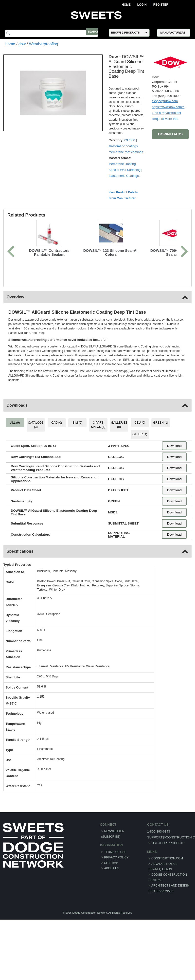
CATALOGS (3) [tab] (37, 439)
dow (22, 44)
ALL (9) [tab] (16, 437)
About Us (112, 883)
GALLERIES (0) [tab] (119, 439)
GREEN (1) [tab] (160, 437)
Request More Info (164, 118)
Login (142, 5)
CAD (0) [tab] (57, 437)
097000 (131, 149)
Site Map (111, 877)
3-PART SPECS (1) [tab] (98, 439)
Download (173, 460)
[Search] (55, 33)
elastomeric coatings (125, 155)
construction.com (166, 873)
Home (126, 5)
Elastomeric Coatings (125, 190)
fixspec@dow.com (163, 100)
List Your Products (167, 858)
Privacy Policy (116, 872)
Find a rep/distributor (165, 112)
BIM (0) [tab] (78, 437)
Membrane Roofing (124, 178)
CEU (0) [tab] (139, 437)
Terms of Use (115, 866)
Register (161, 5)
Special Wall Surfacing (126, 184)
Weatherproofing (44, 44)
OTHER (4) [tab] (139, 449)
